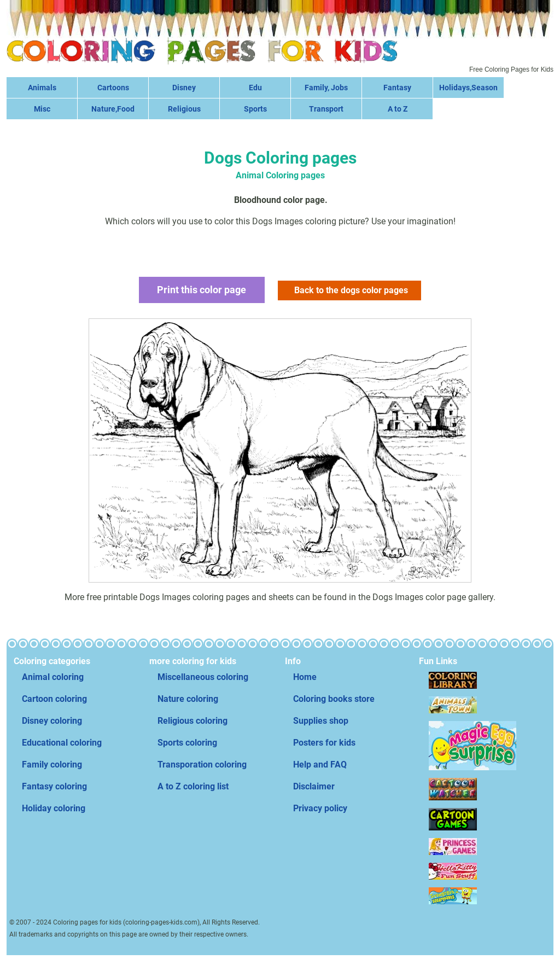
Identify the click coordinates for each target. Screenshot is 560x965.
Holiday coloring (54, 808)
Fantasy (397, 88)
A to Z (398, 109)
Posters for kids (324, 743)
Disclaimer (314, 786)
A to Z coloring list (193, 786)
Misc (42, 109)
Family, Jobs (326, 88)
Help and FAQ (320, 765)
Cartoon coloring (54, 699)
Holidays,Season (468, 88)
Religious (184, 109)
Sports (255, 109)
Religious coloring (192, 721)
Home (305, 677)
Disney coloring (52, 721)
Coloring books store (334, 699)
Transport (326, 109)
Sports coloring (187, 743)
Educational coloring (62, 743)
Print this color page (202, 290)
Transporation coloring (202, 765)
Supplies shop (321, 721)
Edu (255, 88)
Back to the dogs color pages (351, 290)
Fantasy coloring (54, 786)
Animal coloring (53, 677)
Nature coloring (188, 699)
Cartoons (113, 88)
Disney (184, 88)
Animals (42, 88)
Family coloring (52, 765)
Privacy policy (320, 808)
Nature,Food (113, 109)
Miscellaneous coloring (203, 677)
